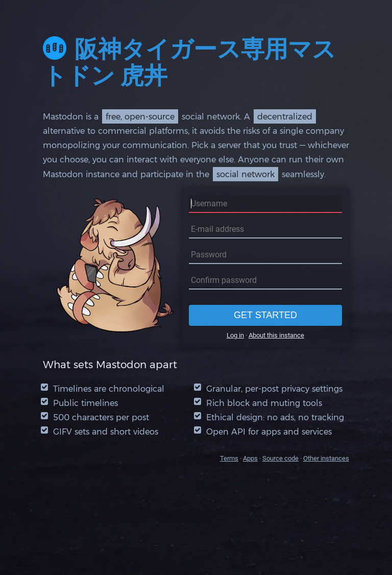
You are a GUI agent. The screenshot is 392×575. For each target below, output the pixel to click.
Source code (280, 458)
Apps (250, 458)
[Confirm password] (265, 281)
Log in (235, 335)
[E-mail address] (265, 230)
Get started (265, 315)
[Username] (265, 204)
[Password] (265, 255)
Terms (229, 458)
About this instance (276, 335)
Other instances (326, 458)
